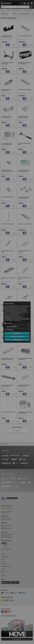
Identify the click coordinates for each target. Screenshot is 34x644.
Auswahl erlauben (17, 333)
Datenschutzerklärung (8, 317)
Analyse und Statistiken (12, 327)
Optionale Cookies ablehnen (17, 336)
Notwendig (9, 323)
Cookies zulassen (17, 340)
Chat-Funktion (10, 330)
